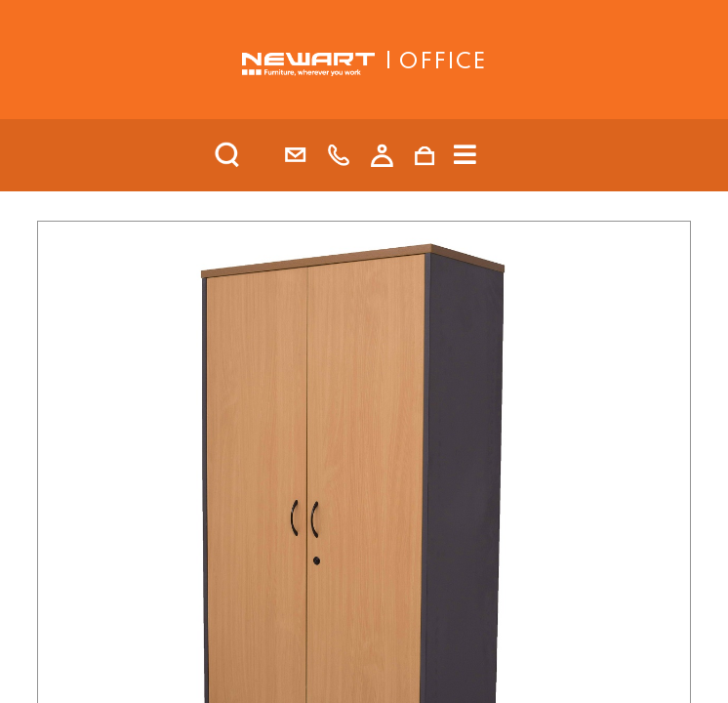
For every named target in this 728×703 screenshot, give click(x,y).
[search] (253, 155)
